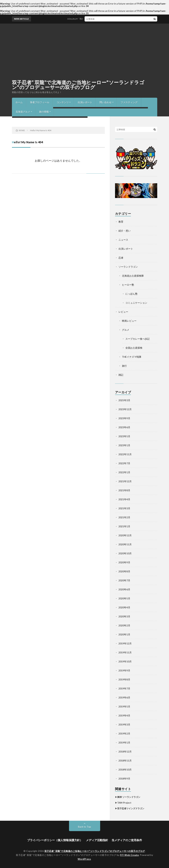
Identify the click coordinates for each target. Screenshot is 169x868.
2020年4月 (124, 607)
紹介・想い (125, 231)
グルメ (126, 330)
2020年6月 (124, 589)
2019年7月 (124, 688)
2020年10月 (125, 553)
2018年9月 (124, 779)
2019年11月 (125, 652)
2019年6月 (124, 697)
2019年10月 (125, 661)
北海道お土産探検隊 (133, 276)
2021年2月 (124, 517)
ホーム (19, 102)
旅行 (124, 366)
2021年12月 (125, 481)
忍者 (121, 258)
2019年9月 (124, 670)
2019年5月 (124, 706)
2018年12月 (125, 752)
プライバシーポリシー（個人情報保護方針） (55, 840)
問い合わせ (106, 102)
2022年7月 (124, 463)
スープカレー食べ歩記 (138, 339)
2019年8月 (124, 679)
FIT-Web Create (129, 855)
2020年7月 (124, 580)
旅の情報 (44, 112)
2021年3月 (124, 508)
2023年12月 (125, 409)
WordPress (84, 859)
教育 (121, 222)
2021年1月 (124, 526)
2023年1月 (124, 445)
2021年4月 (124, 499)
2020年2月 (124, 625)
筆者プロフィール (40, 102)
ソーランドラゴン (128, 267)
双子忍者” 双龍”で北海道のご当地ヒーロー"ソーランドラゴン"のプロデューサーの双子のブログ (78, 85)
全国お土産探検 (134, 348)
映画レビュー (129, 321)
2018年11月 (125, 761)
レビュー (123, 312)
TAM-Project (124, 803)
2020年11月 (125, 544)
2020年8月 (124, 571)
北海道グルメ (23, 112)
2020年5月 (124, 598)
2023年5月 (124, 436)
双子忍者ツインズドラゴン (131, 808)
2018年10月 (125, 770)
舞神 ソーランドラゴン (129, 797)
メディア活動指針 (97, 840)
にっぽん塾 (131, 294)
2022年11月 (125, 454)
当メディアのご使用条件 (127, 840)
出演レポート (85, 102)
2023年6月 (124, 427)
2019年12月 (125, 643)
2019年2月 (124, 733)
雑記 (121, 375)
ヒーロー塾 (128, 285)
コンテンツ (63, 102)
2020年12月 (125, 535)
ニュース (123, 240)
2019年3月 (124, 724)
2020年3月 (124, 616)
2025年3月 (124, 400)
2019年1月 (124, 743)
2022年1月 (124, 472)
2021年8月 (124, 490)
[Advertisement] (84, 50)
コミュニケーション (136, 303)
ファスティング (129, 102)
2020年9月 (124, 562)
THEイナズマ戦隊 (132, 357)
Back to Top (84, 827)
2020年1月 (124, 634)
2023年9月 (124, 418)
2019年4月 (124, 715)
